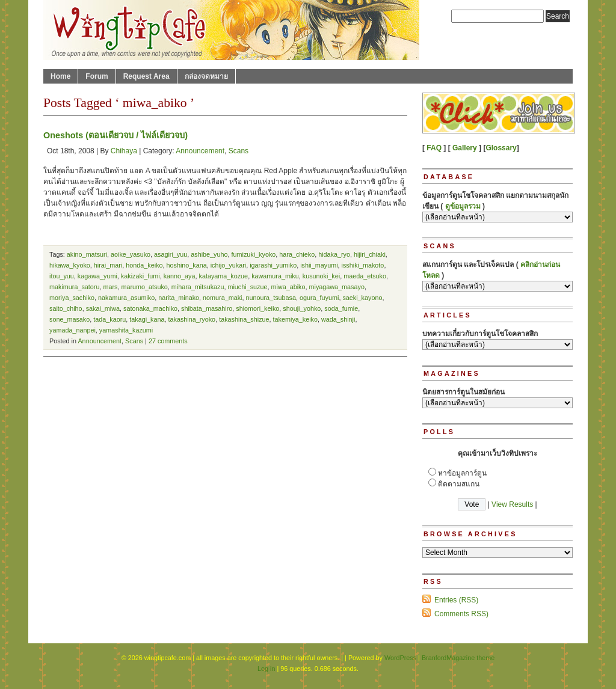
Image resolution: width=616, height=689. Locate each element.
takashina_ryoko (192, 319)
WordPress (400, 658)
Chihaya (124, 151)
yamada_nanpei (72, 330)
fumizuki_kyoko (254, 254)
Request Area (146, 76)
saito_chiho (66, 308)
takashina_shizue (244, 319)
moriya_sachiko (72, 298)
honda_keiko (144, 265)
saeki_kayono (362, 298)
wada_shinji (338, 319)
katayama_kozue (224, 276)
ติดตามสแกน (459, 484)
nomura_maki (222, 298)
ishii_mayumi (319, 265)
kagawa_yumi (97, 276)
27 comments (168, 341)
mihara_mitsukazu (198, 287)
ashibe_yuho (209, 254)
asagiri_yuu (171, 254)
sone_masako (69, 319)
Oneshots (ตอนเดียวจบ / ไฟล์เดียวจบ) (115, 135)
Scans (239, 151)
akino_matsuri (87, 254)
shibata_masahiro (207, 308)
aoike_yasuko (131, 254)
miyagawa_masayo (336, 287)
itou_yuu (62, 276)
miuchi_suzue (247, 287)
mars (110, 287)
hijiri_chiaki (370, 254)
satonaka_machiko (150, 308)
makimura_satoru (74, 287)
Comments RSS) (461, 614)
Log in (266, 669)
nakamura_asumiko (126, 298)
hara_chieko (297, 254)
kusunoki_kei (321, 276)
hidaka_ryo (334, 254)
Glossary (501, 148)
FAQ (434, 148)
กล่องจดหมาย (206, 76)
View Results (512, 504)
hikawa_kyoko (70, 265)
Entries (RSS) (456, 600)
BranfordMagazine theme (458, 658)
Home (60, 76)
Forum (97, 76)
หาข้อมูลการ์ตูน (462, 473)
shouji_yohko (302, 308)
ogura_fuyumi (319, 298)
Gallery (465, 148)
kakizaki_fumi (140, 276)
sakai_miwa (103, 308)
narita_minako (179, 298)
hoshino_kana (186, 265)
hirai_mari (108, 265)
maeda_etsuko (365, 276)
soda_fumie (341, 308)
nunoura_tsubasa (271, 298)
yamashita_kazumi (126, 330)
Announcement (200, 151)
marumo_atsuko (144, 287)
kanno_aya (180, 276)
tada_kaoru (109, 319)
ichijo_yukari (228, 265)
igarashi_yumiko (273, 265)
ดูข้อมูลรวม (463, 206)
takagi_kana (147, 319)
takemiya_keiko (295, 319)
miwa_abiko (288, 287)
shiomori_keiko (257, 308)
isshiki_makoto (363, 265)
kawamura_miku (275, 276)
